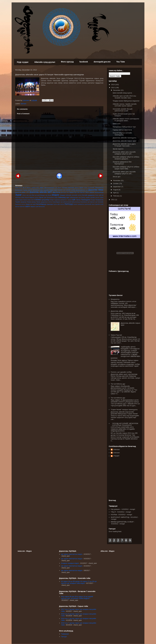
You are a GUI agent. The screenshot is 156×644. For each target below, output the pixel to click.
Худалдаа (50, 204)
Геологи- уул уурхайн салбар (67, 190)
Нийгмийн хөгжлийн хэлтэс (74, 195)
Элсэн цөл (117, 177)
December (117, 90)
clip (24, 188)
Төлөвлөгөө (99, 200)
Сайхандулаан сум (75, 198)
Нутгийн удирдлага (88, 195)
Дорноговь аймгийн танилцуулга (124, 138)
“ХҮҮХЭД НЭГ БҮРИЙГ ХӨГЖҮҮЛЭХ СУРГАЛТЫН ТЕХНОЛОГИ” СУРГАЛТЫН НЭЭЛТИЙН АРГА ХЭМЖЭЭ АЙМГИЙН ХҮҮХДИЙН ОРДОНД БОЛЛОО (124, 427)
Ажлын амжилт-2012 (33, 188)
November (117, 180)
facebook (84, 62)
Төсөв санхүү (31, 202)
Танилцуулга (86, 200)
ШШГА (28, 206)
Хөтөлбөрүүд (41, 204)
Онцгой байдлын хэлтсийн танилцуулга (122, 134)
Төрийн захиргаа (21, 202)
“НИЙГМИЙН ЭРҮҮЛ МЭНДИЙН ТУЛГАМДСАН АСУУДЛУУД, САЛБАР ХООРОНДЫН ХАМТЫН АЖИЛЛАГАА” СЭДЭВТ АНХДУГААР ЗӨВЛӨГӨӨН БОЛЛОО (125, 353)
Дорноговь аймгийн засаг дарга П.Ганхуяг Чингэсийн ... (124, 145)
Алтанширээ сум (52, 188)
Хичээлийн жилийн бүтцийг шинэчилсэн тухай (123, 110)
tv (26, 188)
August (116, 190)
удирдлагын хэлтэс (46, 202)
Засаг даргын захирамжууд (94, 192)
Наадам (62, 195)
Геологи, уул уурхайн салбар (121, 372)
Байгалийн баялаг (73, 188)
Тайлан (78, 200)
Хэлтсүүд (69, 204)
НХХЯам (114, 515)
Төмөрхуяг (65, 634)
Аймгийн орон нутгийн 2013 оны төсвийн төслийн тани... (124, 97)
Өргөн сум (43, 197)
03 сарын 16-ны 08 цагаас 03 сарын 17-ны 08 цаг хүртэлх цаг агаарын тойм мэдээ (79, 582)
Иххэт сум (26, 195)
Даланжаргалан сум (82, 190)
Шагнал (24, 104)
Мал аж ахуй (36, 195)
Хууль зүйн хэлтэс (59, 204)
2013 (17, 187)
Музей (50, 195)
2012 (113, 88)
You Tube (121, 62)
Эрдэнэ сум (34, 206)
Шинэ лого (116, 124)
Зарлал (82, 192)
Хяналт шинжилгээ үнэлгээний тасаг (84, 204)
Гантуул (64, 637)
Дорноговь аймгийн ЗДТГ (41, 192)
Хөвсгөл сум (94, 202)
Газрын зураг (53, 190)
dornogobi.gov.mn (102, 62)
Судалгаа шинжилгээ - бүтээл (63, 200)
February (117, 196)
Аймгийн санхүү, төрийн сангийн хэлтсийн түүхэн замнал (125, 105)
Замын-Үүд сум (74, 192)
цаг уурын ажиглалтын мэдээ (72, 554)
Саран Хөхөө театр (25, 200)
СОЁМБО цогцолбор (42, 200)
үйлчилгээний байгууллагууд (71, 202)
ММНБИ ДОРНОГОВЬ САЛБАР (122, 522)
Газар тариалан (44, 190)
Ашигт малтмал (63, 188)
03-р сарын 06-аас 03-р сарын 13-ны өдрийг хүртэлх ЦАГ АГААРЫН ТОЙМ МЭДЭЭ (77, 597)
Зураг (18, 195)
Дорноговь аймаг (96, 190)
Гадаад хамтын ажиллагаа (31, 190)
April (115, 193)
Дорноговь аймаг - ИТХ (22, 192)
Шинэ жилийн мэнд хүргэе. (122, 93)
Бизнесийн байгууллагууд (96, 188)
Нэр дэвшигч (115, 509)
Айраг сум (43, 187)
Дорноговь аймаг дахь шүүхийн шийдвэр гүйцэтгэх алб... (124, 153)
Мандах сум (44, 195)
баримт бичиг (83, 188)
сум (74, 200)
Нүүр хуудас (23, 62)
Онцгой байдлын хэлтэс (32, 198)
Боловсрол (19, 190)
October (116, 184)
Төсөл (38, 202)
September (117, 187)
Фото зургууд (67, 62)
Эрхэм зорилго (118, 149)
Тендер (93, 200)
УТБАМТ (116, 456)
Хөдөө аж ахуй (30, 204)
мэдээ (56, 195)
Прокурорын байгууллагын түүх (124, 127)
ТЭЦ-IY (113, 512)
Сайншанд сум (63, 197)
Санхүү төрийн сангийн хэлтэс (90, 198)
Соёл (32, 200)
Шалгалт (23, 207)
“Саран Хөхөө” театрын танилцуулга (124, 410)
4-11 (20, 187)
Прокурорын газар (52, 198)
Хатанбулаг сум (85, 202)
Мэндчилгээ (115, 299)
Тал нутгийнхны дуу (118, 384)
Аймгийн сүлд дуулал (45, 62)
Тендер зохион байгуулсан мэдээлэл (126, 101)
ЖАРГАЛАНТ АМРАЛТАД (120, 517)
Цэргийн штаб (99, 204)
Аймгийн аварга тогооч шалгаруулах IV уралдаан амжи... (126, 120)
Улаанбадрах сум (58, 202)
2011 (113, 200)
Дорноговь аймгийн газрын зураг (125, 141)
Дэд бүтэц (57, 192)
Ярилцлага (42, 207)
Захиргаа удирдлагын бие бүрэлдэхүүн (122, 163)
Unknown (116, 450)
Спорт (52, 200)
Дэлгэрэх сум (65, 192)
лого (30, 195)
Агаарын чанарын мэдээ (70, 563)
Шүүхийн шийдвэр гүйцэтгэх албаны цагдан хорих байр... (126, 168)
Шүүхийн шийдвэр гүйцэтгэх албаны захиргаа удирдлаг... (126, 158)
